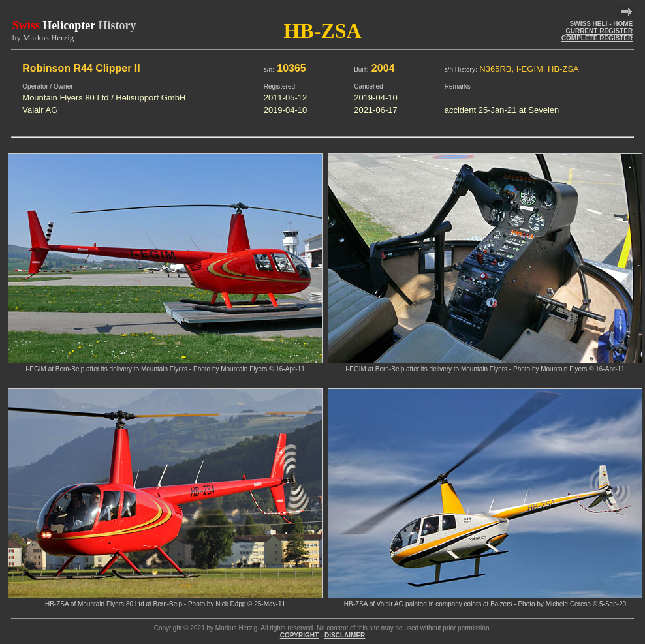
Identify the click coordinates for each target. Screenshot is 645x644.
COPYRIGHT (299, 635)
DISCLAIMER (345, 635)
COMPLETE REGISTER (597, 38)
